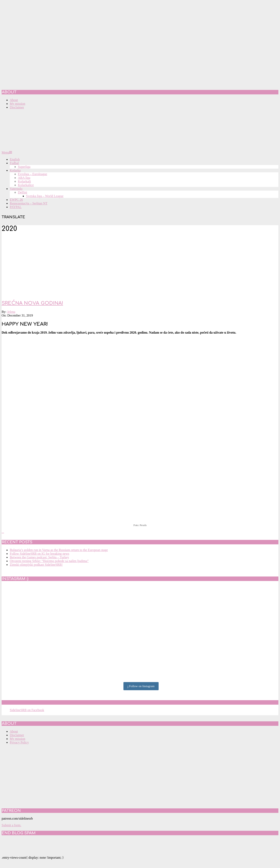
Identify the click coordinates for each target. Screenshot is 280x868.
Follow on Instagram (141, 686)
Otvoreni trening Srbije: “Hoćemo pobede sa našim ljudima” (49, 561)
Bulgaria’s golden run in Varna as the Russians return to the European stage (59, 550)
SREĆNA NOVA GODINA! (32, 303)
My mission (17, 739)
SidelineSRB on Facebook (31, 702)
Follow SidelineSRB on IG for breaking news (39, 554)
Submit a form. (11, 825)
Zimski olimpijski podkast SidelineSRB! (36, 565)
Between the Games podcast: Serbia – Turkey (39, 557)
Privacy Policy (19, 742)
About (14, 731)
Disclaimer (17, 735)
